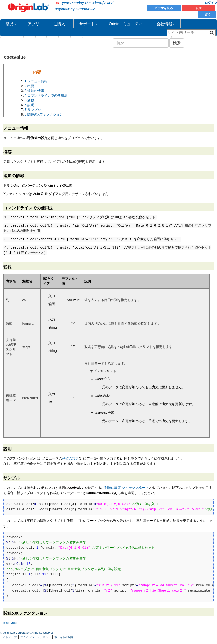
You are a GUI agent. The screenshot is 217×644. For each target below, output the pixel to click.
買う (208, 14)
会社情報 (166, 24)
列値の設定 (70, 458)
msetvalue (11, 623)
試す (199, 8)
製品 (11, 24)
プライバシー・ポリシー (35, 637)
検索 (177, 43)
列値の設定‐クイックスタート (127, 488)
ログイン (211, 3)
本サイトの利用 (64, 637)
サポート (88, 24)
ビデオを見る (164, 8)
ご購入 (61, 24)
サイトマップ (8, 637)
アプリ (35, 24)
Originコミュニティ (127, 24)
